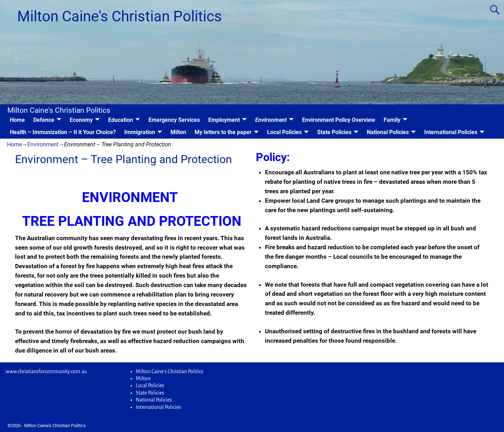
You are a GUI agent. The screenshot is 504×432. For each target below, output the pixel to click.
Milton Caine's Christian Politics (120, 16)
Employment (224, 120)
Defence (44, 120)
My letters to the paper (223, 132)
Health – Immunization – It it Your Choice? (63, 132)
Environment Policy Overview (339, 120)
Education (121, 120)
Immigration (140, 132)
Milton (178, 132)
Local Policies (284, 132)
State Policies (334, 132)
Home (17, 120)
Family (392, 120)
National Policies (388, 132)
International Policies (451, 132)
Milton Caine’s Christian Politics (170, 371)
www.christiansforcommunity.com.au (46, 371)
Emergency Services (174, 120)
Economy (81, 120)
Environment (271, 120)
